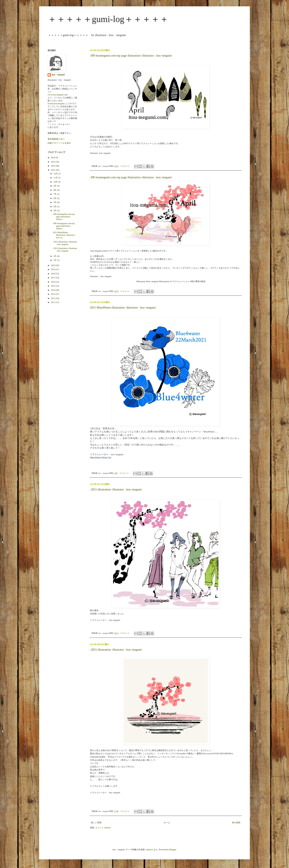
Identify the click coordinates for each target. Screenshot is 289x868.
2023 (53, 162)
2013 (53, 294)
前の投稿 (236, 823)
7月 (55, 194)
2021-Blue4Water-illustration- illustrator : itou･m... (64, 235)
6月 (55, 198)
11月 (56, 178)
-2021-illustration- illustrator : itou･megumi (116, 490)
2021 (53, 170)
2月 (55, 256)
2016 (53, 282)
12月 (56, 174)
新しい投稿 (96, 823)
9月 (55, 186)
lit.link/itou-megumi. (56, 104)
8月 (55, 190)
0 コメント (125, 166)
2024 (53, 158)
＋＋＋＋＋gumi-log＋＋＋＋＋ (108, 19)
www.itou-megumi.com (58, 95)
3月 (55, 211)
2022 (53, 166)
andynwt (149, 850)
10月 (56, 182)
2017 (53, 278)
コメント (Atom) (103, 828)
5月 (55, 202)
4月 (55, 207)
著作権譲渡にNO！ (56, 139)
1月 (55, 260)
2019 (53, 269)
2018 (53, 274)
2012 (53, 298)
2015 (53, 286)
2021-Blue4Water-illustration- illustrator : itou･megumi (123, 308)
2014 (53, 290)
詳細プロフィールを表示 (59, 143)
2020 (53, 265)
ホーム (167, 823)
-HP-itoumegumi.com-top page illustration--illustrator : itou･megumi (131, 56)
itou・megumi (58, 75)
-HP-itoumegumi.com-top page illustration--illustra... (64, 217)
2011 (53, 302)
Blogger (173, 850)
